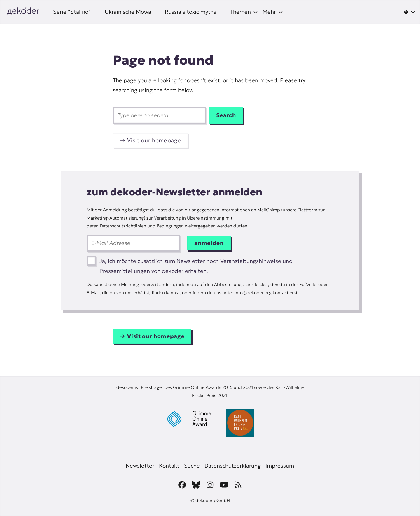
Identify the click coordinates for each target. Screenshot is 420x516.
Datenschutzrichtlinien (123, 226)
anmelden (209, 243)
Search (226, 115)
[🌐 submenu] (409, 12)
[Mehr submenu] (273, 12)
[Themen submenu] (244, 12)
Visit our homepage (154, 140)
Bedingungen (170, 226)
